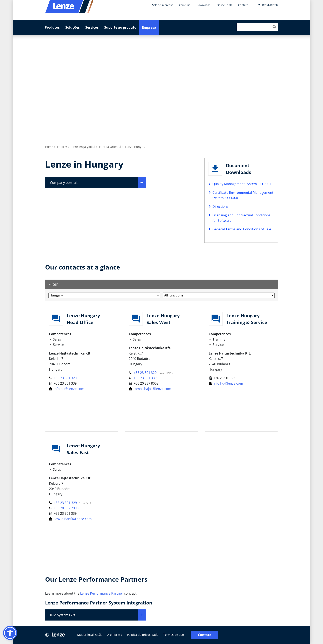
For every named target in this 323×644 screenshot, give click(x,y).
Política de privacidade (143, 635)
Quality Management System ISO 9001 (242, 184)
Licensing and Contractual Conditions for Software (241, 218)
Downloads (203, 5)
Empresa (149, 27)
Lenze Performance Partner (102, 593)
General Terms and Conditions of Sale (242, 229)
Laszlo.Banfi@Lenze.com (70, 519)
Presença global (84, 147)
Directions (220, 206)
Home (49, 147)
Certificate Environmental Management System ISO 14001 (243, 195)
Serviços (92, 27)
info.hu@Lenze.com (67, 389)
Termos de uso (174, 635)
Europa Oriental (110, 147)
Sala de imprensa (163, 5)
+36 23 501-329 (63, 503)
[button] (10, 633)
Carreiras (185, 5)
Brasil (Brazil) (268, 5)
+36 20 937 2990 (64, 508)
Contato (243, 5)
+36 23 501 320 (63, 378)
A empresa (115, 635)
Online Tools (224, 5)
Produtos (52, 27)
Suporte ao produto (120, 27)
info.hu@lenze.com (226, 383)
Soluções (73, 27)
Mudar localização (90, 635)
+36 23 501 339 (143, 378)
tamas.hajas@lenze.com (150, 389)
